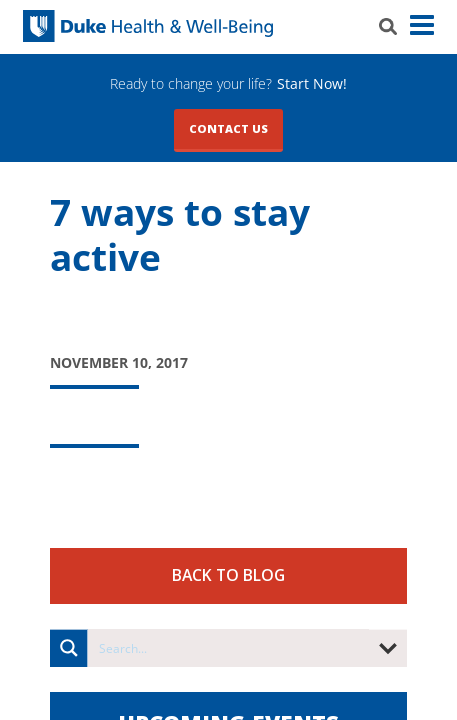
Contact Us (228, 128)
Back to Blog (228, 575)
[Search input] (229, 648)
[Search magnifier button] (69, 648)
